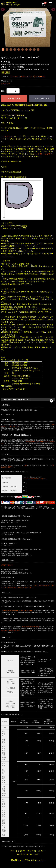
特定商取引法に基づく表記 (28, 854)
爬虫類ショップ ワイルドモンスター (28, 860)
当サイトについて (18, 851)
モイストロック (7, 136)
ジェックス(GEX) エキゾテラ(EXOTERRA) (27, 76)
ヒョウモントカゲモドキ (44, 154)
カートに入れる (14, 99)
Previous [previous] (2, 9)
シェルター (6, 84)
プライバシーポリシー (37, 851)
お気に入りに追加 (42, 99)
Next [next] (52, 9)
